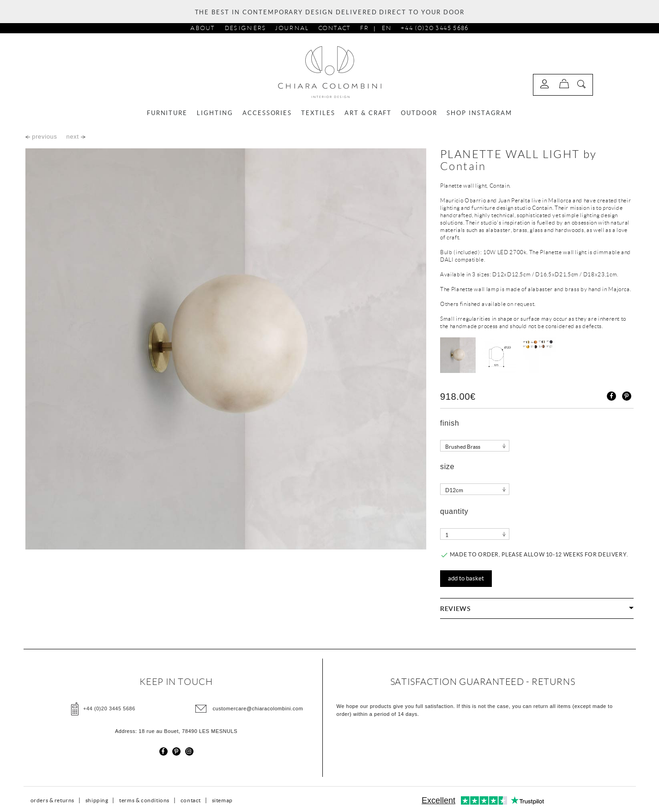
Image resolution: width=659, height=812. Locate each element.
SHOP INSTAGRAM (479, 113)
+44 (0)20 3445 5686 (434, 28)
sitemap (222, 800)
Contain (463, 166)
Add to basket (466, 578)
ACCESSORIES (267, 113)
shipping (97, 800)
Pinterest (627, 396)
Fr (364, 28)
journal (292, 28)
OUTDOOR (419, 113)
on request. (521, 304)
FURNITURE (167, 113)
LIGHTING (215, 113)
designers (245, 28)
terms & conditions (144, 800)
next (76, 137)
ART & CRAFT (368, 113)
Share (611, 396)
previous (41, 137)
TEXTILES (318, 113)
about (203, 28)
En (386, 28)
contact (191, 800)
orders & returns (53, 800)
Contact (335, 28)
